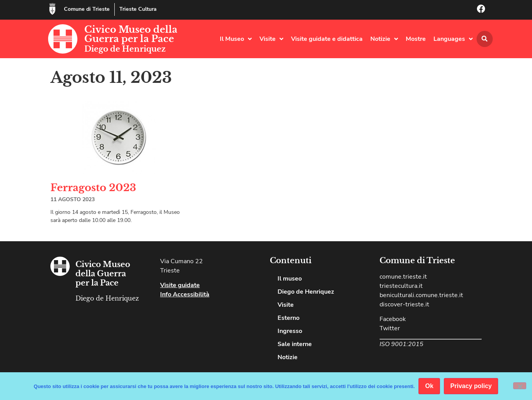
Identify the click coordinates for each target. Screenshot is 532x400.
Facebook (393, 319)
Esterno (289, 318)
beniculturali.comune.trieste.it (421, 295)
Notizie (384, 39)
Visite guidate (180, 285)
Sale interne (295, 344)
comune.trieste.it (403, 277)
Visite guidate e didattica (327, 39)
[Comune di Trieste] (52, 9)
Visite (271, 39)
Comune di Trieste (87, 9)
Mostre (416, 39)
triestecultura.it (401, 286)
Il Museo (236, 39)
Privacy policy (471, 386)
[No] (520, 386)
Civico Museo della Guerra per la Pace (131, 34)
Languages (453, 39)
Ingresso (290, 331)
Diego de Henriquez (125, 49)
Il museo (290, 279)
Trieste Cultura (138, 9)
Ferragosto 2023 (93, 188)
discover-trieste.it (404, 304)
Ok (429, 386)
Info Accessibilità (185, 294)
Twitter (390, 328)
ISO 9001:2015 (402, 344)
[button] (485, 39)
